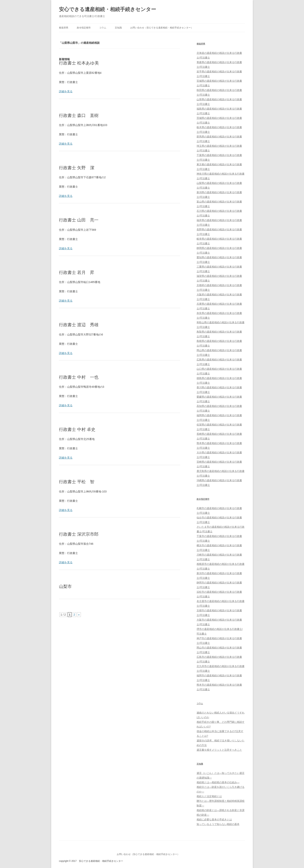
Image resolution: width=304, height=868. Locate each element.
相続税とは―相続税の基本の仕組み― (218, 782)
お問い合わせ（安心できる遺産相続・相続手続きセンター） (162, 28)
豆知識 (118, 28)
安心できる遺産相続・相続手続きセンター (108, 9)
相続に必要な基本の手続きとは (214, 820)
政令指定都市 (84, 28)
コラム (103, 28)
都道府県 (64, 28)
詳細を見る (66, 91)
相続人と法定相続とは (209, 796)
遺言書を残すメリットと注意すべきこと (219, 750)
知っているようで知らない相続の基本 (218, 824)
